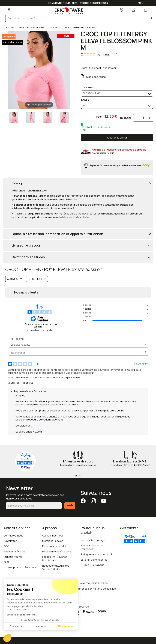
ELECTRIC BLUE (37, 279)
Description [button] (20, 183)
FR (141, 3)
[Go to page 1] (76, 476)
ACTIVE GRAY (15, 279)
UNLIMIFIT (54, 28)
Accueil (10, 28)
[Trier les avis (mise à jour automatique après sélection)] (79, 345)
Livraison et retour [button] (26, 245)
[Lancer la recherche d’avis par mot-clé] (146, 353)
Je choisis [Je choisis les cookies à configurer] (41, 626)
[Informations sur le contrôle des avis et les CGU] (56, 324)
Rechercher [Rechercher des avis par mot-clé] (77, 353)
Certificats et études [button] (28, 257)
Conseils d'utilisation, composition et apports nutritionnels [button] (58, 234)
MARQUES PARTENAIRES (32, 28)
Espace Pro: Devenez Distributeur (55, 559)
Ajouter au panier (117, 138)
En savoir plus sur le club (102, 153)
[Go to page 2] (80, 476)
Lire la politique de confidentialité (23, 615)
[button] (7, 638)
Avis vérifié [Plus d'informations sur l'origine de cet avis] (142, 364)
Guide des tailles (96, 77)
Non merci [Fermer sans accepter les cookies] (16, 626)
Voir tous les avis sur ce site (39, 330)
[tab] (78, 183)
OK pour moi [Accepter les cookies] (65, 626)
